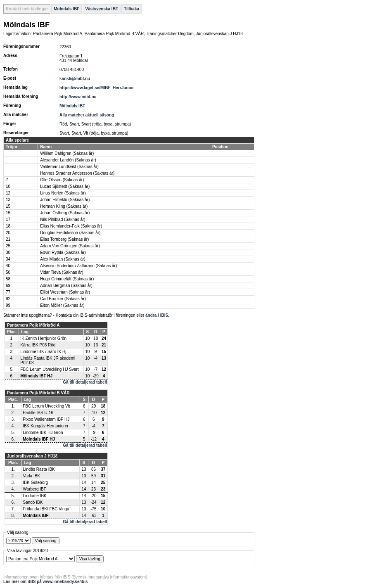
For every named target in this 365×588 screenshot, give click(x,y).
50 (8, 272)
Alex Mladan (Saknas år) (63, 259)
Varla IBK (32, 476)
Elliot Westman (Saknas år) (65, 292)
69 (8, 286)
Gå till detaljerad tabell (85, 382)
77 (8, 292)
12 (8, 193)
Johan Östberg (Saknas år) (65, 213)
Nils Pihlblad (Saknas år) (63, 219)
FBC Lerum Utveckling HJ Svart (49, 369)
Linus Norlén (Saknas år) (63, 193)
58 (8, 279)
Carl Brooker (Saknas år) (63, 299)
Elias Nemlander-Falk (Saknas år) (71, 226)
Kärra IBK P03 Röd (38, 345)
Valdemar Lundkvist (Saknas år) (69, 167)
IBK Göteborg (36, 482)
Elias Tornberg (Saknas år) (64, 239)
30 (8, 253)
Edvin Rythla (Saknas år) (63, 253)
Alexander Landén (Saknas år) (68, 160)
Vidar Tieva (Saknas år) (62, 272)
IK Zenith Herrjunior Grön (43, 338)
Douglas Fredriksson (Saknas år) (70, 233)
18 (8, 226)
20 (8, 233)
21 (8, 239)
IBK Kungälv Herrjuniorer (46, 426)
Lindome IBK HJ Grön (43, 433)
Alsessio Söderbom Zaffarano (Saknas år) (78, 266)
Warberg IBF (35, 489)
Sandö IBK (33, 502)
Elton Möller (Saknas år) (62, 305)
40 (8, 266)
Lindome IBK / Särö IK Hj (43, 352)
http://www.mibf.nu (78, 97)
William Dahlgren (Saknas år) (67, 153)
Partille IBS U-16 (38, 413)
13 (8, 200)
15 (8, 206)
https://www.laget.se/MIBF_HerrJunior (97, 88)
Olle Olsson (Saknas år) (62, 180)
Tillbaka (132, 9)
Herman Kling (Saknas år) (64, 206)
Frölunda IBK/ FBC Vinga (46, 509)
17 (8, 219)
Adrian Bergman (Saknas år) (66, 286)
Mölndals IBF (66, 9)
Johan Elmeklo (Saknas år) (65, 200)
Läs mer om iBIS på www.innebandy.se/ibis (46, 582)
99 (8, 305)
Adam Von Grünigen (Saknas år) (70, 246)
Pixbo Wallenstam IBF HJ (46, 419)
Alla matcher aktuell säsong (87, 115)
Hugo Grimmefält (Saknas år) (67, 279)
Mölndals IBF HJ (36, 376)
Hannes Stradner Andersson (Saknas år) (77, 173)
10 (8, 186)
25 (8, 246)
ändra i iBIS (157, 315)
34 (8, 259)
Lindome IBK (35, 496)
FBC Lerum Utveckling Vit (46, 406)
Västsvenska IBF (102, 9)
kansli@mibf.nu (75, 79)
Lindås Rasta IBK (39, 469)
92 (8, 299)
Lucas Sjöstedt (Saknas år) (65, 186)
